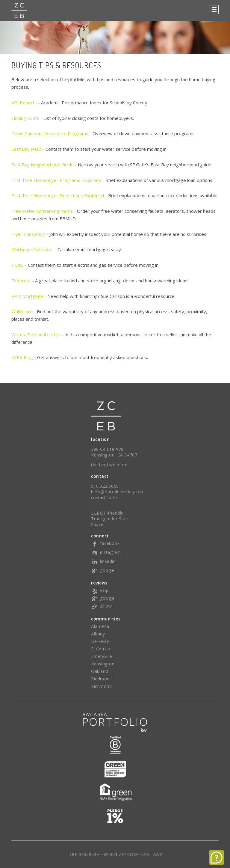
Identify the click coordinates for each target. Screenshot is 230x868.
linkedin (103, 561)
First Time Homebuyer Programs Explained (56, 180)
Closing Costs (25, 118)
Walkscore (22, 311)
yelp (100, 590)
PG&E (18, 265)
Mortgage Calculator (32, 249)
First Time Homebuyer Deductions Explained (58, 195)
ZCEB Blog (22, 357)
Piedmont (101, 679)
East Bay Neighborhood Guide (43, 165)
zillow (101, 606)
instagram (106, 552)
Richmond (101, 686)
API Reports (24, 103)
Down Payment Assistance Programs (50, 133)
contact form (104, 497)
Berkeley (100, 641)
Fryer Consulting (28, 234)
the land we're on (109, 465)
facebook (105, 543)
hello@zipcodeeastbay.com (118, 492)
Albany (98, 634)
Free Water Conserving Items (42, 211)
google (103, 570)
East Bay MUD (26, 149)
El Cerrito (101, 649)
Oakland (100, 671)
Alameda (100, 626)
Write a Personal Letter (36, 334)
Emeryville (102, 656)
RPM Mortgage (27, 296)
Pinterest (21, 281)
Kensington (103, 664)
